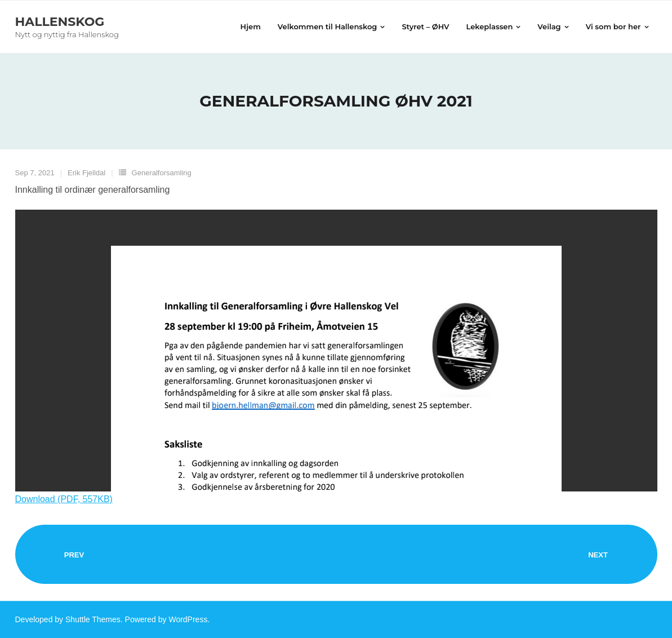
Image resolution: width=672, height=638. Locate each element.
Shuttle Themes (93, 619)
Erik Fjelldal (86, 173)
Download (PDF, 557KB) (64, 499)
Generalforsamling (162, 173)
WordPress (188, 619)
